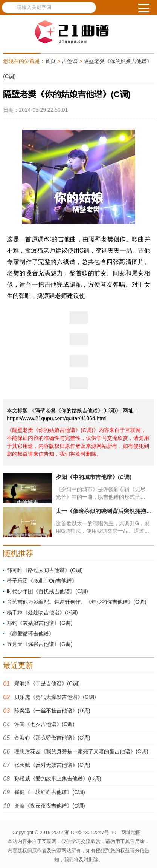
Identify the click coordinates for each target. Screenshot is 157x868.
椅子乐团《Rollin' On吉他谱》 (42, 581)
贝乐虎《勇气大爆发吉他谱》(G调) (55, 697)
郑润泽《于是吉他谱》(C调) (47, 683)
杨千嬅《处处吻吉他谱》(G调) (42, 612)
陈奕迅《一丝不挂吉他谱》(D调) (52, 711)
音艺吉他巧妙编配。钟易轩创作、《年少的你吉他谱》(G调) (76, 602)
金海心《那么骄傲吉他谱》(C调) (52, 738)
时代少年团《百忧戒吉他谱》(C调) (47, 591)
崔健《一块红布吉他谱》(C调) (50, 792)
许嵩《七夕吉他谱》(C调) (44, 724)
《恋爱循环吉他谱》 (30, 634)
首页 (50, 61)
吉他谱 (70, 61)
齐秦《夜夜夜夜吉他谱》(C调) (50, 806)
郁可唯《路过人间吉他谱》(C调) (45, 570)
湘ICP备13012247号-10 (90, 832)
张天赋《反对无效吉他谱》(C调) (52, 765)
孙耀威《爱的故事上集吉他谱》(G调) (58, 779)
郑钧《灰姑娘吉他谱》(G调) (40, 623)
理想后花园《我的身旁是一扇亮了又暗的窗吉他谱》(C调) (81, 751)
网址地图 (131, 832)
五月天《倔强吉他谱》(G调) (40, 644)
